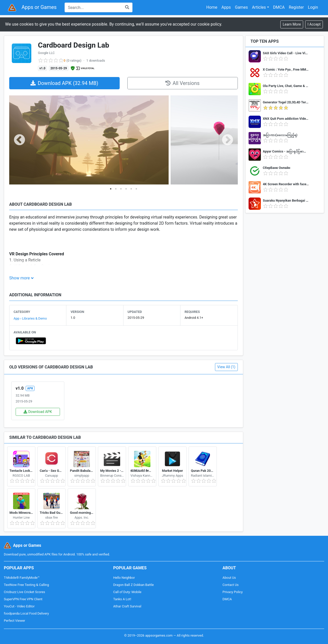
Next (228, 140)
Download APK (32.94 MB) (64, 83)
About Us (229, 578)
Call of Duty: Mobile (127, 592)
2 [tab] (116, 189)
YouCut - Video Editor (19, 606)
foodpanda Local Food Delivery (26, 613)
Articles (259, 7)
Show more (19, 278)
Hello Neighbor (124, 578)
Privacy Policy (233, 592)
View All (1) (226, 367)
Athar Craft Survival (127, 606)
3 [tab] (121, 189)
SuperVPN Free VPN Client (23, 599)
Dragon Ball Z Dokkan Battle (134, 585)
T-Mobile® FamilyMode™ (22, 578)
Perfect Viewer (14, 621)
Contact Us (230, 585)
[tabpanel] (89, 140)
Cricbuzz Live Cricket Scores (24, 592)
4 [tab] (126, 189)
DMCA (279, 7)
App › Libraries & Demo (30, 318)
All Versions (182, 83)
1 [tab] (111, 189)
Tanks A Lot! (122, 599)
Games (241, 7)
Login (313, 7)
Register (296, 7)
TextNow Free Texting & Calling (26, 585)
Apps (226, 7)
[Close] (314, 24)
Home (212, 7)
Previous (19, 140)
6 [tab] (136, 189)
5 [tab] (131, 189)
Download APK (38, 412)
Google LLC (46, 53)
